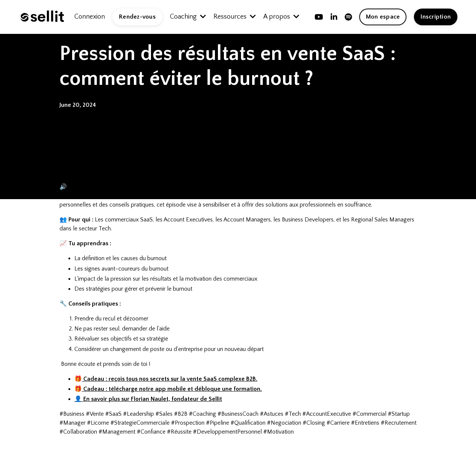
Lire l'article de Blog (127, 170)
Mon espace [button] (383, 17)
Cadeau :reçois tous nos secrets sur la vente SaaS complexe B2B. (170, 379)
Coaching (188, 17)
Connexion (90, 17)
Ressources (235, 17)
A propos (281, 17)
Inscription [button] (436, 17)
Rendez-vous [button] (137, 17)
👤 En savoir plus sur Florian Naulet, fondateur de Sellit (148, 399)
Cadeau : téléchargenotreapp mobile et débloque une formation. (172, 389)
